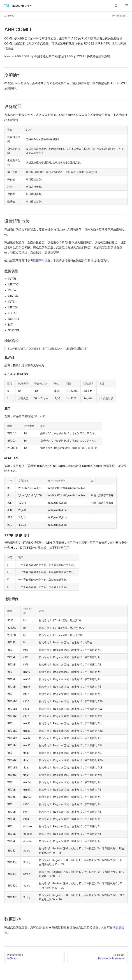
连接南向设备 (42, 260)
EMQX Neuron (18, 6)
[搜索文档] (116, 6)
